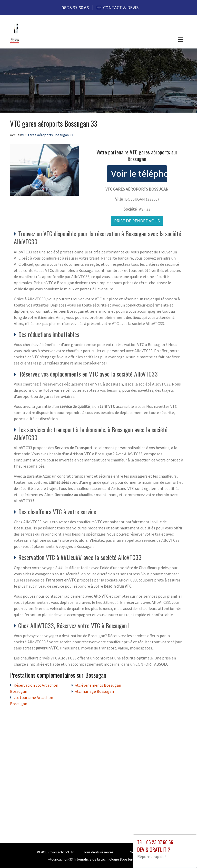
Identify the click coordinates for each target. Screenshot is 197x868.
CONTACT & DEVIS (121, 8)
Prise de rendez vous (137, 221)
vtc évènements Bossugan (98, 685)
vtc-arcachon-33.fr (61, 852)
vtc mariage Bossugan (95, 691)
